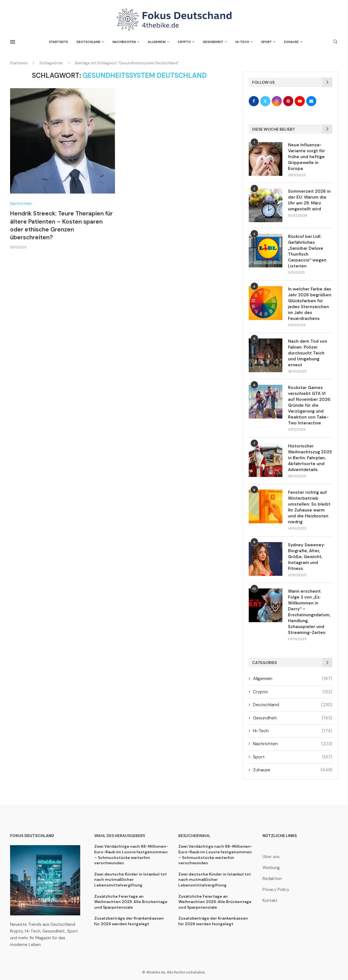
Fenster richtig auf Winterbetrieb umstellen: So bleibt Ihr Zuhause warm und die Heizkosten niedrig (309, 507)
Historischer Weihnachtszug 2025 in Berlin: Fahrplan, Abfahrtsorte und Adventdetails (310, 458)
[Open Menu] (13, 42)
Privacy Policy (276, 890)
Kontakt (270, 901)
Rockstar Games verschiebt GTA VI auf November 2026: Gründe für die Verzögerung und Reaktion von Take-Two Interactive (310, 405)
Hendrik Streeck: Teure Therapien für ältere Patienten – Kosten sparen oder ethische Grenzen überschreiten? (61, 225)
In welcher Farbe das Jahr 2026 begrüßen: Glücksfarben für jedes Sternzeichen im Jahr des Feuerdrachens (310, 304)
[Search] (335, 42)
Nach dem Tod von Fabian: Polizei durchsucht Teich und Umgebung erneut (308, 353)
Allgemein (157, 42)
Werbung (271, 868)
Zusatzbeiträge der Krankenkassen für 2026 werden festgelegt (129, 921)
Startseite (58, 42)
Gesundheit (213, 42)
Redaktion (272, 879)
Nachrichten (124, 42)
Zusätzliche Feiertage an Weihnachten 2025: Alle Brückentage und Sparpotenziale (131, 902)
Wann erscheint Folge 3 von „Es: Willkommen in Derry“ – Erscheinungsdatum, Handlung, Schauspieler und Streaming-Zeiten (309, 612)
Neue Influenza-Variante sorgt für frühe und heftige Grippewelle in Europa (306, 157)
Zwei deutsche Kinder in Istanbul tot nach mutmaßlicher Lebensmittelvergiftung (131, 880)
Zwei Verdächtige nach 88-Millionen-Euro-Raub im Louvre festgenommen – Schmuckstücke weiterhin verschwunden (131, 855)
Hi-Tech (242, 42)
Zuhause (291, 42)
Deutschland (88, 42)
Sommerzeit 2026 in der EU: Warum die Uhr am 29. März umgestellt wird (309, 200)
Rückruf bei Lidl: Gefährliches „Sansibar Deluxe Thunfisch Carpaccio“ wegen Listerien (307, 251)
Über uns (271, 857)
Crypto (184, 42)
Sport (266, 42)
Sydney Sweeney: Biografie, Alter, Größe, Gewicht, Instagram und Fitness (306, 557)
